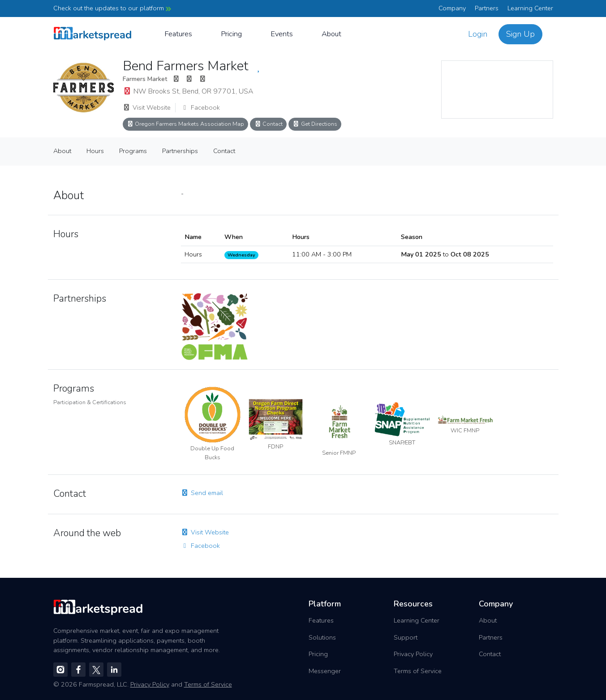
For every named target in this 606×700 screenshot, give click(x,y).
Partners (487, 8)
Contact (268, 124)
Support (406, 637)
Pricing (231, 34)
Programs (133, 151)
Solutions (322, 637)
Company (452, 8)
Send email (202, 493)
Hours (95, 151)
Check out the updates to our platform (112, 8)
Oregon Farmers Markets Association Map (186, 124)
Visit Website (147, 107)
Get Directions (315, 124)
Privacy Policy (413, 654)
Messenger (325, 671)
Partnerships (180, 151)
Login (478, 34)
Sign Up (520, 34)
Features (178, 34)
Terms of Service (418, 671)
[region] (497, 90)
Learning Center (530, 8)
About (331, 34)
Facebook (200, 107)
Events (282, 34)
